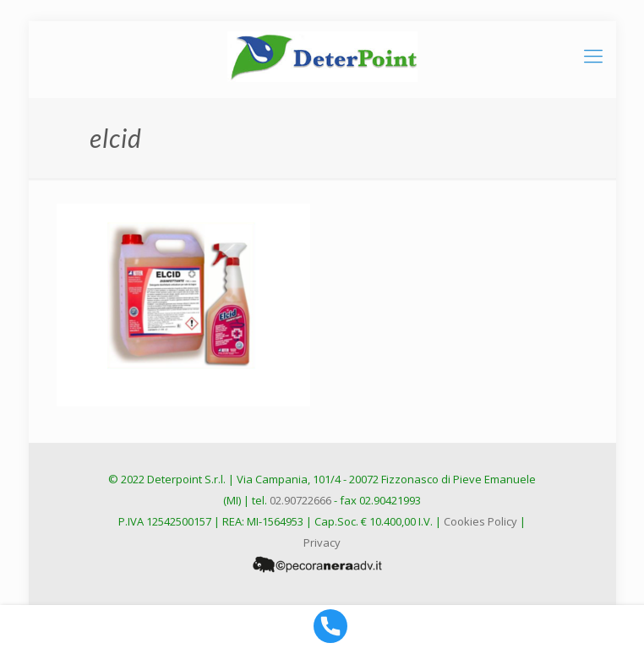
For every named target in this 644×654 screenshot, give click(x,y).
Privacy (322, 542)
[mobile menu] (593, 55)
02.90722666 (300, 500)
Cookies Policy (480, 521)
